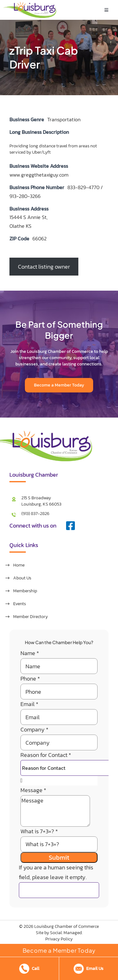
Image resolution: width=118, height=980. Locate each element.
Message (33, 790)
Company (34, 729)
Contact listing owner (44, 267)
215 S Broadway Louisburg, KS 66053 (41, 501)
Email (29, 704)
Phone (30, 679)
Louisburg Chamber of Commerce (67, 926)
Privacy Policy (59, 939)
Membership (25, 591)
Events (20, 604)
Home (19, 565)
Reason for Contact (46, 755)
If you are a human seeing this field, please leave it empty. (59, 878)
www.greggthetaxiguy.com (39, 175)
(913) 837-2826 (35, 514)
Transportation (64, 119)
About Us (22, 578)
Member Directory (31, 617)
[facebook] (70, 526)
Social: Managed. (66, 933)
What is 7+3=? (39, 831)
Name (30, 653)
